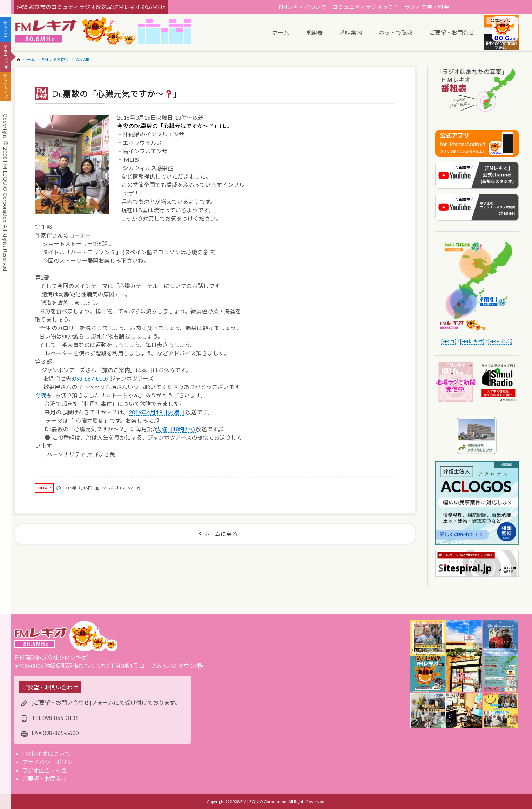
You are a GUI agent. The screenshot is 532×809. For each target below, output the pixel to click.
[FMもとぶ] (500, 341)
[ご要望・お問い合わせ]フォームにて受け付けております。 (106, 703)
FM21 (5, 32)
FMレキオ (5, 59)
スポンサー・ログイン (489, 7)
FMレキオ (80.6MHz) (120, 488)
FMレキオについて (302, 7)
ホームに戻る (221, 534)
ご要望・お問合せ (45, 779)
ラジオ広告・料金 (427, 7)
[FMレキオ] (472, 341)
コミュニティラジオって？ (365, 7)
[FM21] (449, 341)
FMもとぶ (5, 89)
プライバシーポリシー (50, 762)
